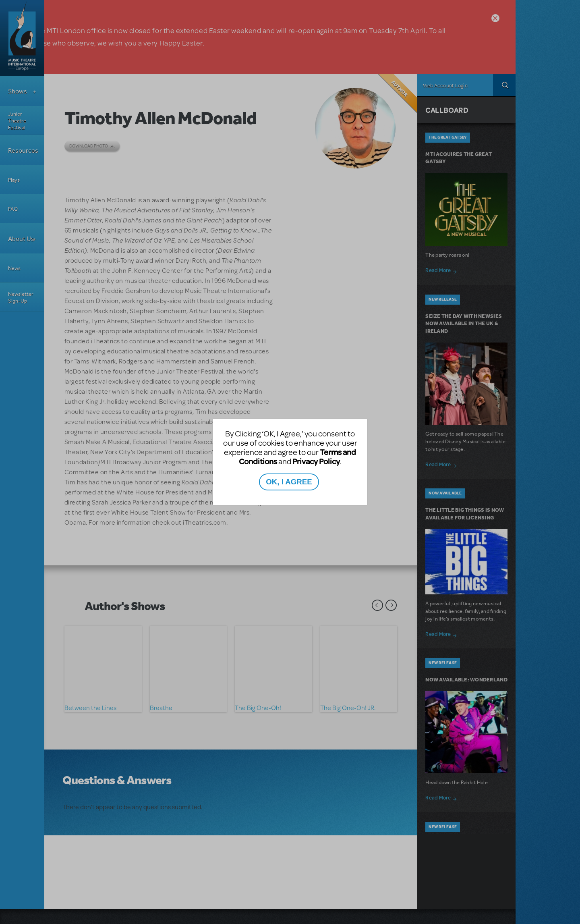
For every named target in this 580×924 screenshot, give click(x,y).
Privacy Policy (316, 461)
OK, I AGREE (289, 482)
